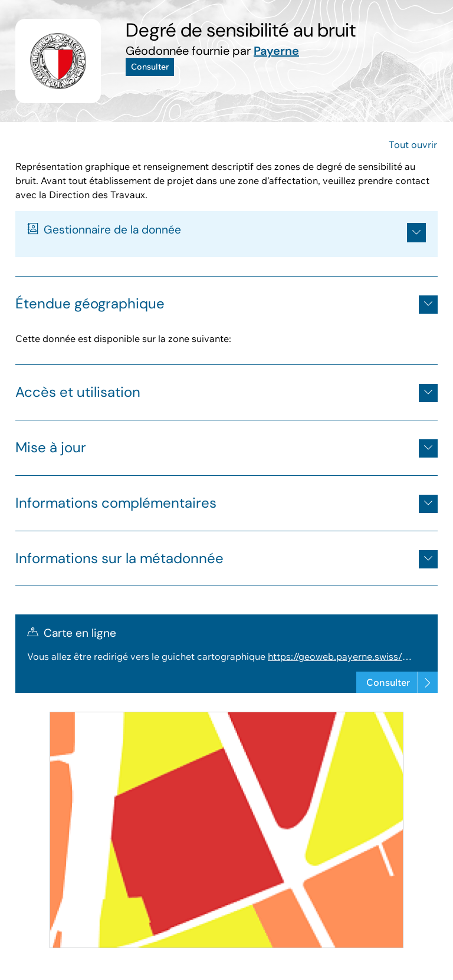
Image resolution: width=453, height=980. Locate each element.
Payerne (276, 51)
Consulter (150, 67)
